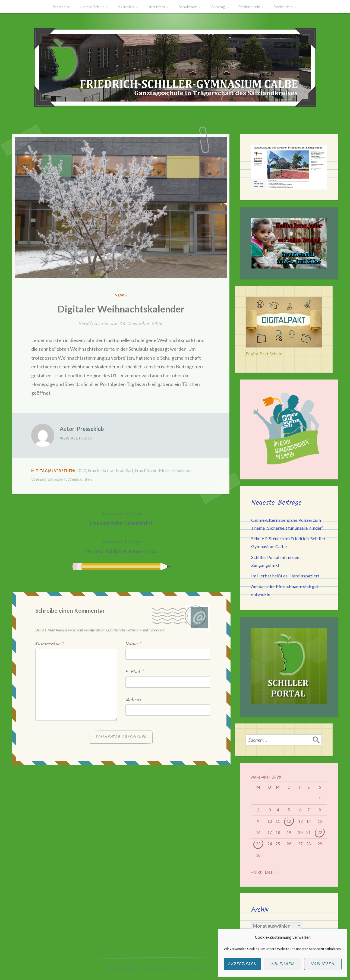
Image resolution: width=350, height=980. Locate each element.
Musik (165, 470)
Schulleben (188, 7)
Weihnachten (80, 479)
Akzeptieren (242, 964)
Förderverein (249, 7)
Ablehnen (283, 964)
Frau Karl (124, 470)
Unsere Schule (92, 7)
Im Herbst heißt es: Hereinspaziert (285, 576)
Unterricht (156, 7)
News (121, 295)
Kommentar (50, 644)
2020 (81, 470)
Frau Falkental (101, 470)
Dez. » (271, 872)
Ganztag (218, 7)
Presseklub (90, 429)
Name (133, 644)
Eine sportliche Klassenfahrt (121, 518)
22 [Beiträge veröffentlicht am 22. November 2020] (320, 832)
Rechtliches (283, 7)
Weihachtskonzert (48, 479)
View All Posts (76, 438)
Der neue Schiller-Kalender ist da (121, 546)
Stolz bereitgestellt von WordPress (140, 968)
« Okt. (257, 872)
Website (134, 700)
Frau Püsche (146, 470)
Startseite (62, 7)
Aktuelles (126, 7)
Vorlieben (323, 964)
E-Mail (135, 672)
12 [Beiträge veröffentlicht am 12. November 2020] (289, 821)
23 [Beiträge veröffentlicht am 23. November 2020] (258, 844)
